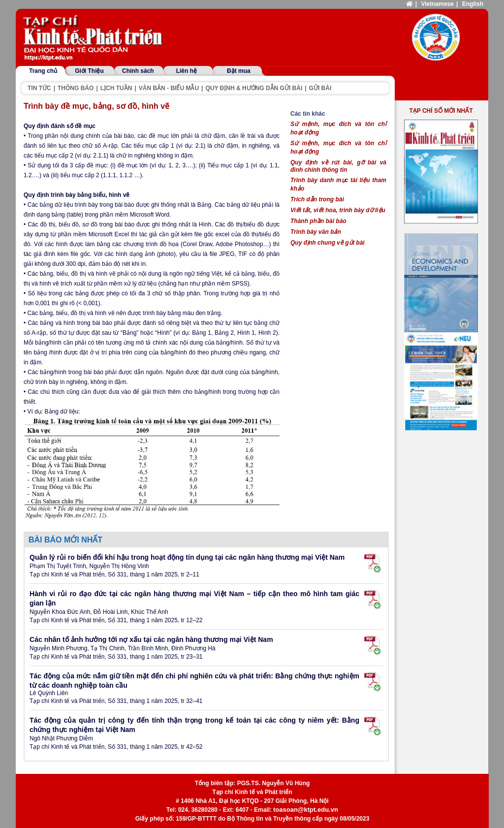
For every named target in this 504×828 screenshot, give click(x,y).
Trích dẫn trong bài (317, 199)
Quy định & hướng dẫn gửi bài (254, 88)
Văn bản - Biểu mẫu (169, 88)
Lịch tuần (116, 88)
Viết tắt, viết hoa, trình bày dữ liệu (338, 210)
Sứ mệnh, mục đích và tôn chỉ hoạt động (338, 128)
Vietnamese (437, 4)
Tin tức (39, 88)
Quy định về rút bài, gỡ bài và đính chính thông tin (338, 166)
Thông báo (76, 88)
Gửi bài (320, 88)
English (473, 4)
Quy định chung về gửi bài (328, 243)
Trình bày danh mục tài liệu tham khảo (338, 184)
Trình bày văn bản (316, 232)
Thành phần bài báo (318, 221)
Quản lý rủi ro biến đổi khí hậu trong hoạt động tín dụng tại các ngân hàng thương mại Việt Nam (187, 557)
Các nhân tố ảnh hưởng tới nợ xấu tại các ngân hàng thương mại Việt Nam (151, 639)
